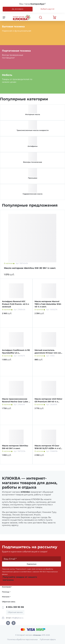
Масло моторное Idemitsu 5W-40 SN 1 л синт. (15, 447)
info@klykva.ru (17, 618)
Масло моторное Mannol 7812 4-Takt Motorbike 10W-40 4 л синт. (48, 304)
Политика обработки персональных (22, 639)
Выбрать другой (47, 9)
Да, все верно (18, 9)
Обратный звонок (15, 612)
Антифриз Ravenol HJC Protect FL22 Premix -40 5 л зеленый (15, 304)
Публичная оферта (48, 639)
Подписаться (32, 564)
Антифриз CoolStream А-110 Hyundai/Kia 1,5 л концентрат (16, 353)
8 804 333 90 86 (15, 607)
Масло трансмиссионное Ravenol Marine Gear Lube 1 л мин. (16, 402)
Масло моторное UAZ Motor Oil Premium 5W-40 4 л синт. (48, 402)
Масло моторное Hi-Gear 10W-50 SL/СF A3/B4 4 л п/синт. (48, 448)
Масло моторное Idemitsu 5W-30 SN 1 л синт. (30, 268)
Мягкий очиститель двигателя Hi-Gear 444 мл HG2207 (48, 353)
